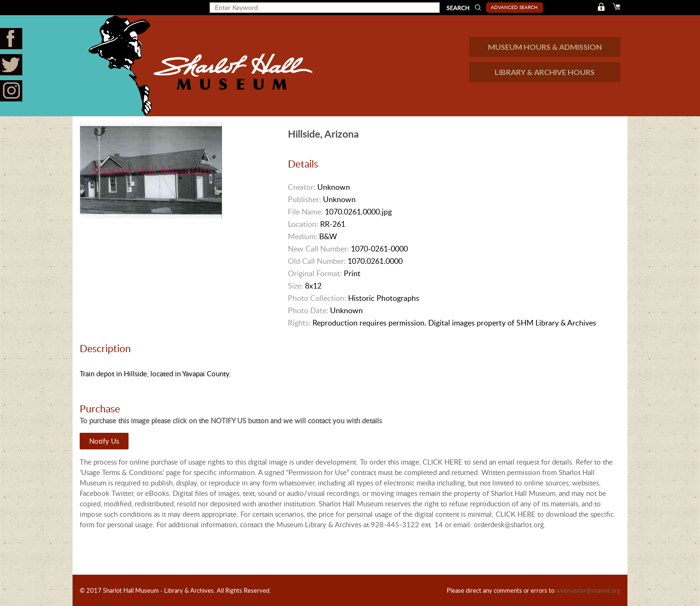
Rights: (299, 323)
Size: (295, 286)
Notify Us (104, 441)
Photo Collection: (317, 298)
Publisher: (304, 199)
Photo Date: (308, 310)
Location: (303, 224)
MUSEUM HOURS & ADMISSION (545, 47)
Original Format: (315, 273)
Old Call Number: (317, 261)
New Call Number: (318, 249)
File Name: (305, 212)
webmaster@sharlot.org (588, 590)
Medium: (303, 236)
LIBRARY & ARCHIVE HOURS (545, 72)
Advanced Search (514, 7)
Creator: (302, 187)
